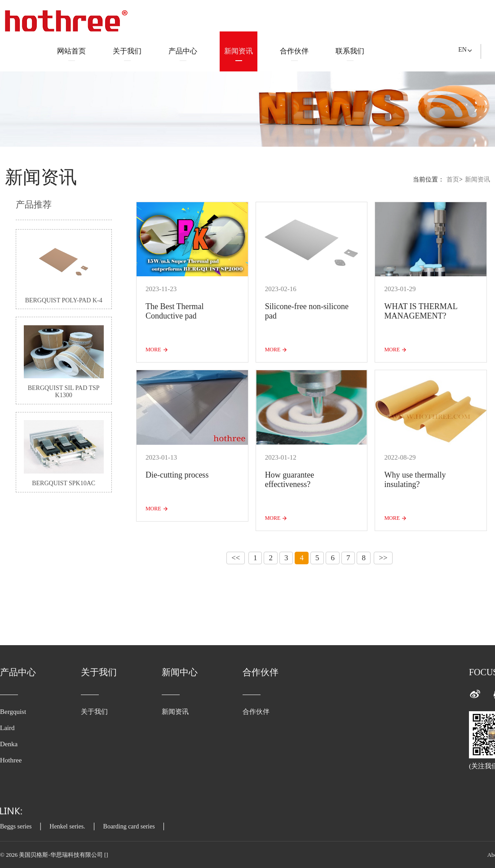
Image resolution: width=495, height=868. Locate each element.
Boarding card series (129, 826)
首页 (453, 179)
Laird (7, 728)
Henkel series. (67, 826)
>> (383, 558)
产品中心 (183, 54)
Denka (9, 744)
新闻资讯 (239, 54)
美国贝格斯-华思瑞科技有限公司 (62, 855)
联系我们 (350, 54)
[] (106, 855)
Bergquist (13, 712)
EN (462, 50)
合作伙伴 (294, 54)
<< (236, 558)
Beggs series (16, 826)
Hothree (11, 760)
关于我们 (127, 54)
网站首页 (71, 54)
